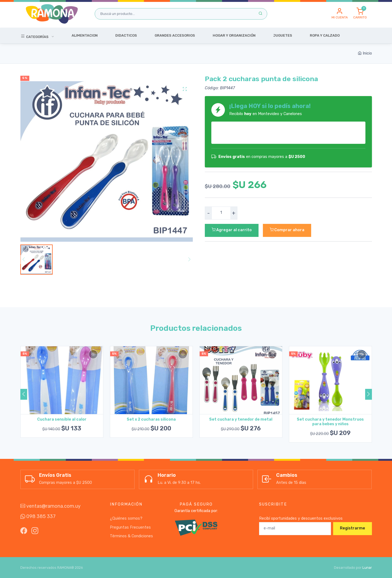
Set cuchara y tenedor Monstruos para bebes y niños (330, 422)
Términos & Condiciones (131, 536)
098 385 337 (38, 516)
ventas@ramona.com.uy (50, 506)
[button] (340, 14)
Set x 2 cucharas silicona (151, 419)
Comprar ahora (287, 230)
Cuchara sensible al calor (62, 419)
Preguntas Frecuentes (130, 527)
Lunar (367, 568)
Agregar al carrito (232, 230)
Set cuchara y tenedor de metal (241, 419)
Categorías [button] (35, 36)
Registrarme (353, 528)
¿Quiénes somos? (126, 518)
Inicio (365, 53)
